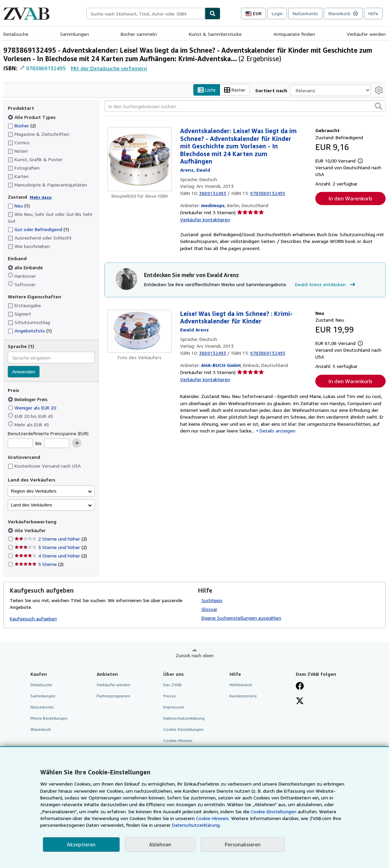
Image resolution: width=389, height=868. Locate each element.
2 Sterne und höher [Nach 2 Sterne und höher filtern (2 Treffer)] (51, 539)
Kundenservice (243, 696)
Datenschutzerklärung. (196, 825)
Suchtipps (212, 600)
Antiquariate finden (294, 34)
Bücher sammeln (139, 34)
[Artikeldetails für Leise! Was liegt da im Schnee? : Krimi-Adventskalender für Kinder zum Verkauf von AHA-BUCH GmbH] (140, 331)
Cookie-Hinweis (178, 741)
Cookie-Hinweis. (213, 818)
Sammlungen (75, 34)
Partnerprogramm (113, 696)
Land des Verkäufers (31, 505)
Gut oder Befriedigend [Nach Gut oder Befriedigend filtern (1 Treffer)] (38, 230)
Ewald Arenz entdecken (326, 285)
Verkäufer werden (366, 34)
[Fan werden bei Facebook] (300, 687)
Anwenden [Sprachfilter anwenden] (24, 372)
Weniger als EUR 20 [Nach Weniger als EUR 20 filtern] (33, 408)
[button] (379, 106)
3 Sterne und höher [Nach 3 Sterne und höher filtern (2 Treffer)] (51, 548)
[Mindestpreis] (20, 444)
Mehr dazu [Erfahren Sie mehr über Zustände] (41, 197)
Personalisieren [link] (243, 844)
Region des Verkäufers (34, 491)
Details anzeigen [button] (277, 431)
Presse (169, 696)
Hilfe (373, 14)
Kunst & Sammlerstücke (215, 34)
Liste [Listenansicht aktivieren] (207, 90)
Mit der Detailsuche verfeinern (109, 68)
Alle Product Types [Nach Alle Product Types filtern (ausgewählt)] (32, 117)
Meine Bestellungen (49, 718)
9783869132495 (46, 68)
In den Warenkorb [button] (350, 199)
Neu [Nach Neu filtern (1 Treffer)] (19, 206)
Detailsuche (16, 34)
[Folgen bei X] (300, 701)
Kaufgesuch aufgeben (33, 619)
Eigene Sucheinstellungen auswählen (241, 618)
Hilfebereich (241, 685)
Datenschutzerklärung (184, 718)
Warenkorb (41, 730)
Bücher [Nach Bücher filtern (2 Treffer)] (22, 125)
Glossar (209, 609)
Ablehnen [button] (160, 844)
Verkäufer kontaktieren (205, 219)
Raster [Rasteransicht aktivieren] (235, 90)
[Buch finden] (213, 14)
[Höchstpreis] (57, 444)
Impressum (174, 707)
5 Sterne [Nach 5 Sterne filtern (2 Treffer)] (39, 564)
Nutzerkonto (305, 14)
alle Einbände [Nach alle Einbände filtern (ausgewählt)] (26, 267)
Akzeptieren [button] (81, 844)
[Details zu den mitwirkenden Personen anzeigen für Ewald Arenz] (195, 170)
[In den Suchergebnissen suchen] (245, 106)
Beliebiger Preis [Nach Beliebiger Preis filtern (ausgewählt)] (28, 399)
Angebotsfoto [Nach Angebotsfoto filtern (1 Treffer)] (30, 331)
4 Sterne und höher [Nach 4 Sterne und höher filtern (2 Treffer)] (51, 556)
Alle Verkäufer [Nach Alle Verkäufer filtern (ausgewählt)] (31, 531)
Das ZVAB (173, 685)
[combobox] (145, 14)
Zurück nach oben (195, 655)
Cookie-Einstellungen (274, 811)
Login (277, 14)
